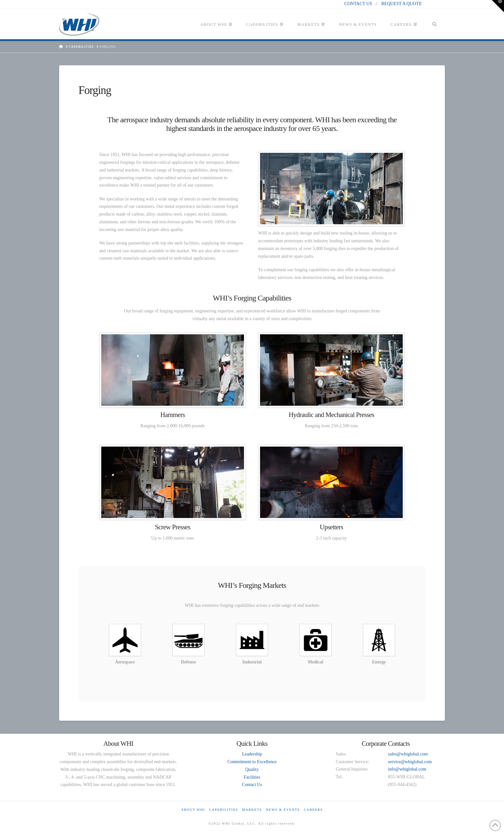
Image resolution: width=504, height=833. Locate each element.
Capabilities (224, 810)
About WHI (193, 810)
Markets (252, 810)
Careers (314, 810)
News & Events (283, 810)
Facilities (252, 777)
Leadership (252, 754)
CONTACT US (358, 4)
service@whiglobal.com (410, 762)
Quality (252, 769)
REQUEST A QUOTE (401, 4)
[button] (498, 6)
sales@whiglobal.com (408, 754)
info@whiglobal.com (407, 769)
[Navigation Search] (434, 26)
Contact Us (252, 785)
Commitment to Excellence (252, 762)
